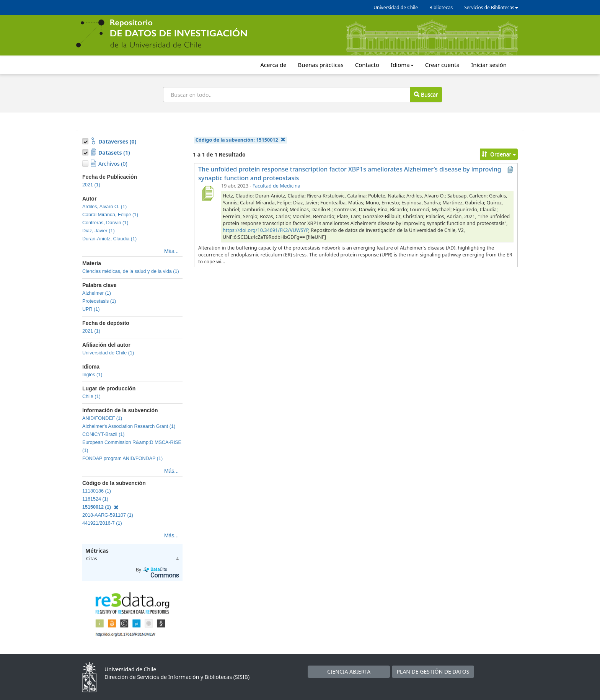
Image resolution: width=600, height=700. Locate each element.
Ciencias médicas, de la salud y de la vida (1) (131, 271)
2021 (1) (91, 185)
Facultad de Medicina (276, 186)
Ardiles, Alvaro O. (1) (104, 207)
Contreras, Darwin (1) (105, 223)
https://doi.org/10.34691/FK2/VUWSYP (266, 230)
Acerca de (273, 65)
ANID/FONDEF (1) (102, 418)
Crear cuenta (442, 65)
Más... (171, 251)
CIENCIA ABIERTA (349, 671)
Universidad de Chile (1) (108, 353)
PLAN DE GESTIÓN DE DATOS (433, 671)
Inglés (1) (92, 375)
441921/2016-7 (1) (102, 523)
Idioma (402, 65)
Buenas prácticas (321, 65)
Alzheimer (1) (97, 293)
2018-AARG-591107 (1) (108, 515)
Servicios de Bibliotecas (491, 7)
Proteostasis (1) (99, 301)
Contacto (367, 65)
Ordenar (499, 154)
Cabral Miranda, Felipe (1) (110, 215)
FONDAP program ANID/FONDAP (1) (122, 459)
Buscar (426, 94)
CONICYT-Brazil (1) (104, 434)
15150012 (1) (100, 507)
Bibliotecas (441, 7)
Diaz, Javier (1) (99, 231)
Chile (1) (91, 397)
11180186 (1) (97, 491)
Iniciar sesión (489, 65)
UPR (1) (91, 309)
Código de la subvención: (240, 140)
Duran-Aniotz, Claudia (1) (109, 239)
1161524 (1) (95, 499)
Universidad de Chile (396, 7)
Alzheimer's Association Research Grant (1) (129, 426)
